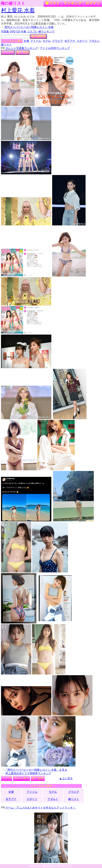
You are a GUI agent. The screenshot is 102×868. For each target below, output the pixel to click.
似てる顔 (22, 52)
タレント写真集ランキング (22, 48)
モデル (47, 41)
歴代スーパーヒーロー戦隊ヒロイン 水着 (29, 27)
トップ (7, 778)
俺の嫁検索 (38, 36)
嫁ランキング (46, 31)
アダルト (94, 41)
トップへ (8, 52)
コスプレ (32, 31)
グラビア (58, 41)
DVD (13, 31)
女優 (26, 41)
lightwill (47, 866)
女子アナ (70, 41)
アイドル (36, 41)
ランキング (73, 3)
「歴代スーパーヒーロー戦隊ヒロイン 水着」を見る (36, 770)
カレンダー (21, 778)
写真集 (5, 31)
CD (18, 31)
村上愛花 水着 (18, 10)
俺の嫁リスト (13, 3)
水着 (23, 31)
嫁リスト (53, 3)
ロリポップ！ (65, 866)
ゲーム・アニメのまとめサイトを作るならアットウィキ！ (41, 808)
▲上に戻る (66, 778)
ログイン (93, 3)
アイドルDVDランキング (55, 48)
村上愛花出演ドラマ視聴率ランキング (28, 773)
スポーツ (82, 41)
